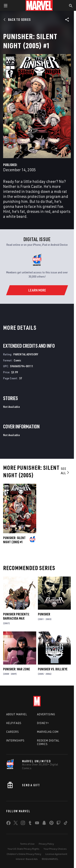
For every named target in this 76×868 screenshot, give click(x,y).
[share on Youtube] (37, 824)
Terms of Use (27, 844)
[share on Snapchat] (44, 824)
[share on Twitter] (16, 824)
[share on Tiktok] (66, 824)
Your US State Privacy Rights (23, 849)
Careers (13, 732)
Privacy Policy (46, 844)
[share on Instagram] (23, 824)
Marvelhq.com (48, 732)
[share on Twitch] (59, 824)
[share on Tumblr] (30, 824)
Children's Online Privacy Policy (24, 854)
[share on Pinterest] (51, 824)
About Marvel (17, 714)
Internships (15, 740)
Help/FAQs (14, 723)
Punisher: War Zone (17, 669)
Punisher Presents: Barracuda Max (16, 616)
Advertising (46, 714)
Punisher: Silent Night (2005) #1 (14, 540)
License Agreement (56, 854)
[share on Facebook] (8, 824)
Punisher (44, 614)
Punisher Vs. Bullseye (53, 669)
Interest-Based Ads (27, 859)
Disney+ (43, 723)
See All (65, 471)
